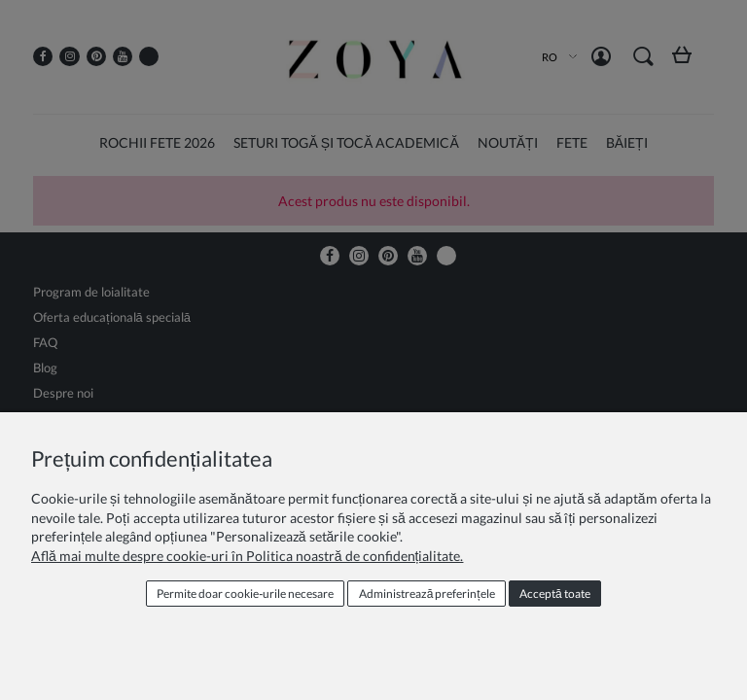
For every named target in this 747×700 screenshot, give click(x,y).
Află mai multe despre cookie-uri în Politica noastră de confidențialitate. (247, 556)
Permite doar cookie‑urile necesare (245, 594)
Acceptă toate (555, 594)
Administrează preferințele (427, 594)
